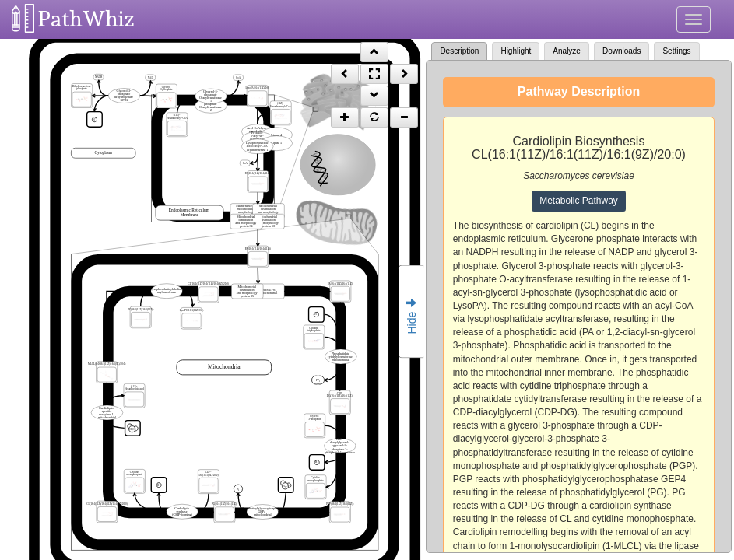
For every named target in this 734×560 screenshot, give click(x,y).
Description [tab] (459, 51)
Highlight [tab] (516, 51)
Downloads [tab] (622, 51)
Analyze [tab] (567, 51)
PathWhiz (86, 19)
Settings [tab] (676, 51)
